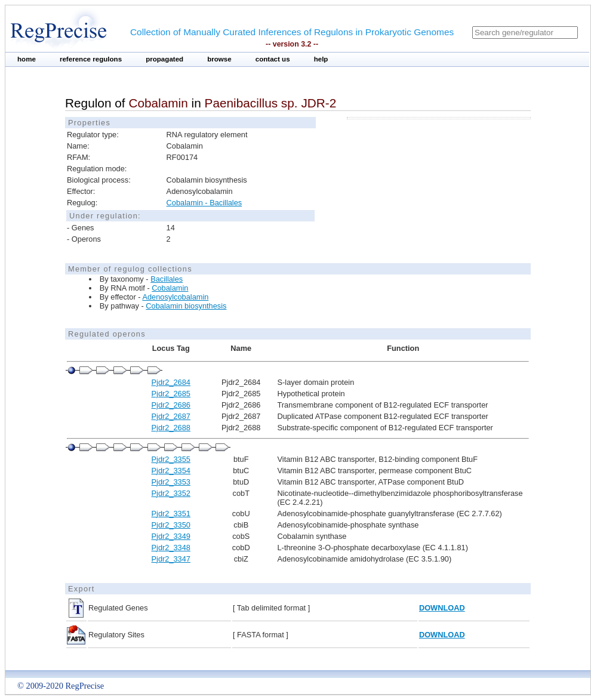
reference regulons (91, 59)
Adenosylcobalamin (175, 297)
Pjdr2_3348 (171, 548)
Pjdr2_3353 (171, 482)
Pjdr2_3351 (171, 514)
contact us (273, 59)
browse (219, 59)
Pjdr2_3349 (171, 536)
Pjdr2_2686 (171, 405)
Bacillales (167, 279)
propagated (164, 59)
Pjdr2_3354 (171, 471)
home (27, 59)
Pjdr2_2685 (171, 394)
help (321, 59)
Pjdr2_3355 (171, 459)
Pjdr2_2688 (171, 428)
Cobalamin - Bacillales (204, 203)
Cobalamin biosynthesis (186, 306)
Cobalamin (170, 288)
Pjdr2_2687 (171, 416)
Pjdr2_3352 (171, 493)
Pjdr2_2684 (171, 382)
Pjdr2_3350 (171, 525)
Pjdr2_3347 (171, 559)
